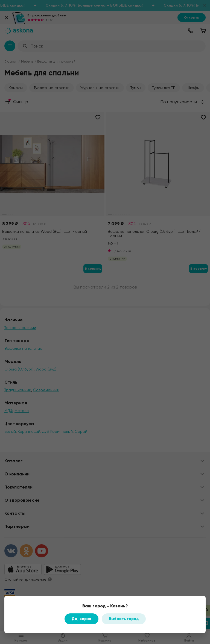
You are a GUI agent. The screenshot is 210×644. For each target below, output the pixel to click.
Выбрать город (124, 619)
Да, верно (81, 619)
